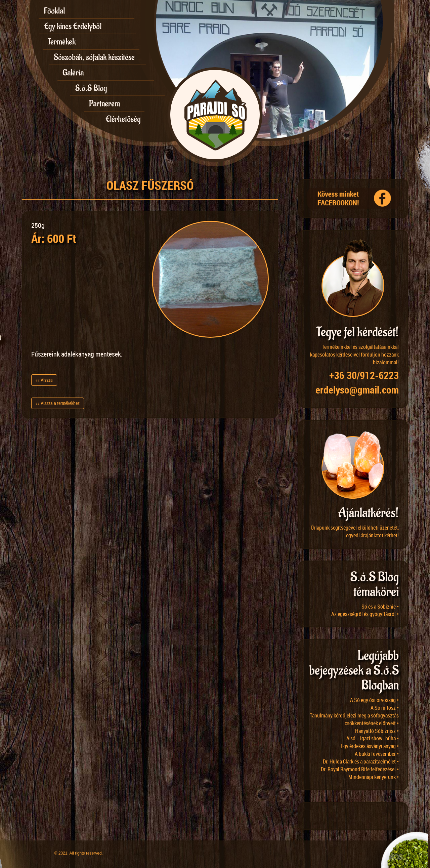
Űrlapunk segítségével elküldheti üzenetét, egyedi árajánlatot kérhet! (355, 531)
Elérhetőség (123, 119)
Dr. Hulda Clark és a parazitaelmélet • (361, 761)
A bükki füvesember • (377, 754)
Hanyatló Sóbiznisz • (377, 731)
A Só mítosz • (385, 708)
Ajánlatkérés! (369, 513)
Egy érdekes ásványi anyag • (370, 746)
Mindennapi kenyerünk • (374, 777)
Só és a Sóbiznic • (380, 607)
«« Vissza (44, 380)
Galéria (73, 73)
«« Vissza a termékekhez (58, 403)
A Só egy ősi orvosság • (374, 700)
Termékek (62, 42)
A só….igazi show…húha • (373, 738)
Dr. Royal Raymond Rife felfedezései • (360, 769)
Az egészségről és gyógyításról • (365, 614)
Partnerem (104, 104)
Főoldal (54, 11)
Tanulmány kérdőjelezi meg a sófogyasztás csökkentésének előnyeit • (354, 719)
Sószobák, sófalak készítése (94, 57)
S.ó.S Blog (91, 88)
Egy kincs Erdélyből (73, 26)
